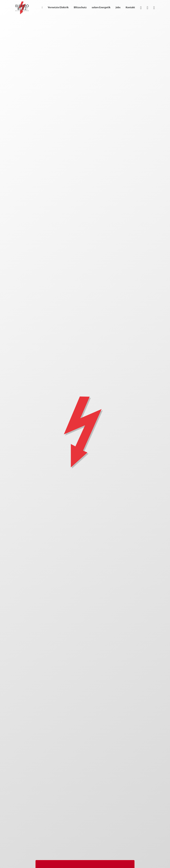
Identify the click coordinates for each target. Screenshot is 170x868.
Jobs (118, 7)
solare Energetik (101, 7)
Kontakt (130, 7)
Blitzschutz (80, 7)
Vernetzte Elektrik (58, 7)
